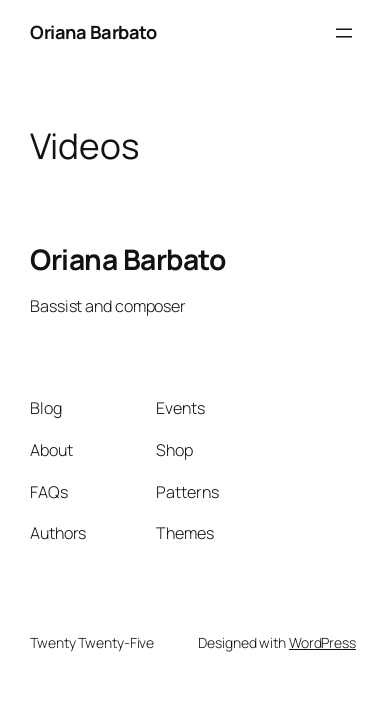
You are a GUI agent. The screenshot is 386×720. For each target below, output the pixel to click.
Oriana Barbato (93, 32)
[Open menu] (344, 33)
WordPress (322, 642)
